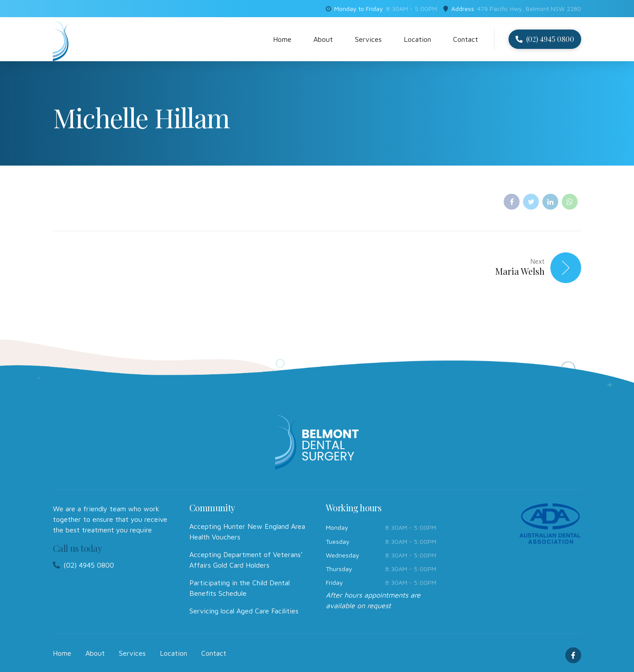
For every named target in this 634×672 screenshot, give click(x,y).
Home (282, 39)
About (323, 39)
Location (417, 39)
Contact (466, 39)
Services (368, 39)
